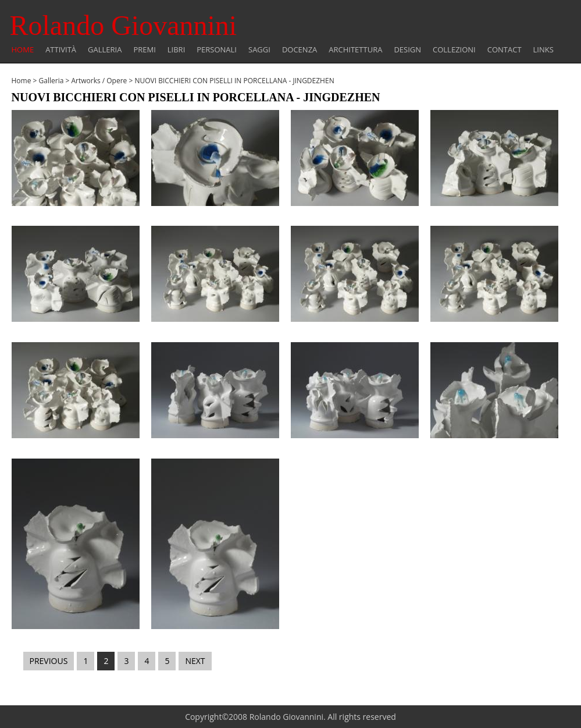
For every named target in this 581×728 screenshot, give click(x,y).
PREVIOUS (49, 661)
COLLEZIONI (454, 50)
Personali (217, 50)
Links (543, 50)
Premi (144, 50)
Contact (505, 50)
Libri (176, 50)
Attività (61, 50)
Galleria (105, 50)
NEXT (195, 661)
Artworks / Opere (99, 81)
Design (407, 50)
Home (23, 50)
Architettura (355, 50)
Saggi (259, 50)
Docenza (300, 50)
